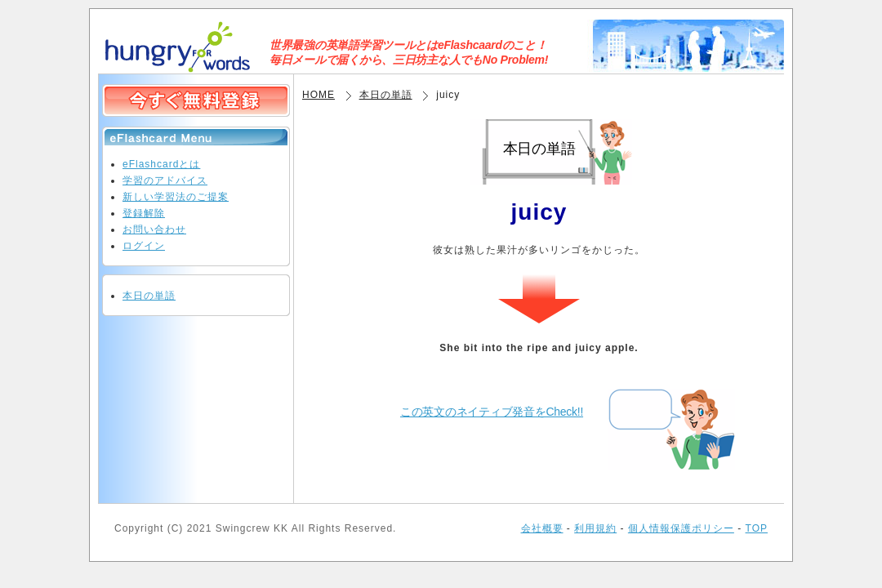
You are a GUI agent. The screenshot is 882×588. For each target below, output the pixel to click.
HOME (318, 95)
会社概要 (542, 528)
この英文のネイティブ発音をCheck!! (492, 412)
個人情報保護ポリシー (681, 528)
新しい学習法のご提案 (176, 197)
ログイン (144, 246)
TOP (757, 528)
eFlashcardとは (161, 164)
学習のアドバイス (165, 180)
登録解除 (144, 213)
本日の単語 (386, 95)
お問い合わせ (154, 229)
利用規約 (595, 528)
